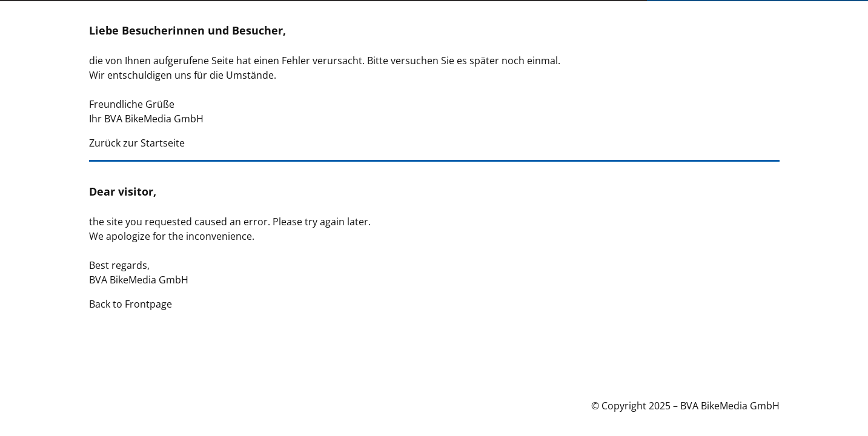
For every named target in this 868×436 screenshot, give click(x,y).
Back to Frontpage (131, 304)
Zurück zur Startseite (137, 143)
